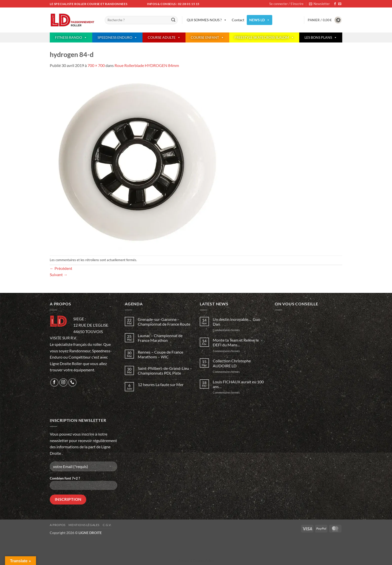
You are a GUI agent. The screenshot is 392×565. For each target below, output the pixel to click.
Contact (238, 20)
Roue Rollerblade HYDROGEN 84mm (147, 65)
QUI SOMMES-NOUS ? (207, 20)
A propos (58, 525)
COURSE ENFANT (207, 37)
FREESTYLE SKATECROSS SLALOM (264, 37)
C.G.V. (107, 525)
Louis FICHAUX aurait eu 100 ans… (238, 384)
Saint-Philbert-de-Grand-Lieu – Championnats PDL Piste (165, 371)
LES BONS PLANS (321, 37)
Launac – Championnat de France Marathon (160, 338)
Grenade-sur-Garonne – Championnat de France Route (164, 322)
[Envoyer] (173, 20)
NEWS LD (259, 20)
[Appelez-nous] (72, 382)
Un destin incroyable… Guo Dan (236, 322)
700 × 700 (96, 65)
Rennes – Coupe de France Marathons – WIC (160, 354)
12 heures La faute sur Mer (161, 384)
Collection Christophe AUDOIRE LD (232, 363)
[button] (319, 4)
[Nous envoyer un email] (340, 4)
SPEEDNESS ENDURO (117, 37)
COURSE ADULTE (164, 37)
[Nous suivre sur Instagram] (63, 382)
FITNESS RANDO (71, 37)
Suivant (59, 275)
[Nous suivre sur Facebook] (335, 4)
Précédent (61, 268)
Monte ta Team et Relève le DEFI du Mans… (236, 342)
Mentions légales (84, 525)
